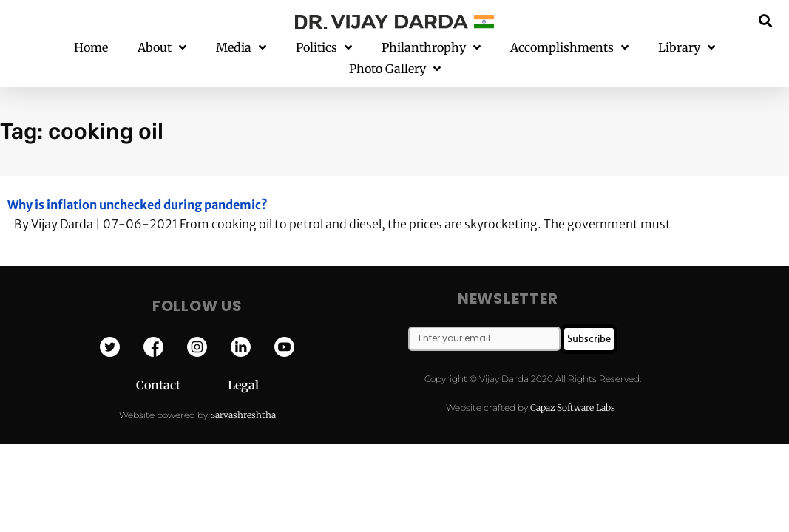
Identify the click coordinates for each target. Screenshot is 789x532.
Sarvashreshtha (243, 393)
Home (91, 47)
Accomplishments (569, 48)
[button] (766, 20)
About (162, 48)
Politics (324, 48)
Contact (182, 364)
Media (241, 48)
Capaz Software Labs (573, 386)
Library (687, 48)
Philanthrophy (431, 48)
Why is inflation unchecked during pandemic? (138, 183)
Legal (243, 364)
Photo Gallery (395, 69)
